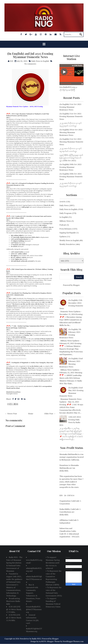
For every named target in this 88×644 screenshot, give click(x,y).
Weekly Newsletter (67, 244)
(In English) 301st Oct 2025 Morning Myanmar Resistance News (71, 132)
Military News (65, 221)
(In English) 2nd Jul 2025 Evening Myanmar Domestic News (30, 55)
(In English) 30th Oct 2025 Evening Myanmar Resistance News (71, 167)
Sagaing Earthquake (68, 233)
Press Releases (65, 229)
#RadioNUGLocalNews (13, 392)
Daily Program (65, 213)
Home (31, 414)
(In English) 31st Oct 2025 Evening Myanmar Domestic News (71, 116)
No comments (30, 64)
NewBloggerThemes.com (73, 641)
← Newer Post (11, 414)
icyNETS (42, 641)
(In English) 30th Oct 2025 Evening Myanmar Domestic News (71, 176)
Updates (63, 236)
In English (64, 217)
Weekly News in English (69, 240)
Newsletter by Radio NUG (30, 639)
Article (62, 202)
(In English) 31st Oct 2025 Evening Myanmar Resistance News (70, 107)
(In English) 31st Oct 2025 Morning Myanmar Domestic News (71, 142)
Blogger (76, 285)
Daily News (64, 205)
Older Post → (50, 414)
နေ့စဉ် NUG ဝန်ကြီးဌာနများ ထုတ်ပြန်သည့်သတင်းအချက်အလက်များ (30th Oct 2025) (71, 158)
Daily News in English (40, 61)
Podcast (63, 225)
